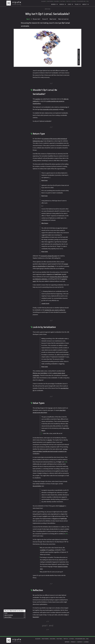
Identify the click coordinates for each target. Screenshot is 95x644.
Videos (62, 4)
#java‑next (37, 19)
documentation (37, 486)
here (62, 109)
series (6, 613)
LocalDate (43, 550)
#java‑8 (45, 19)
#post (28, 19)
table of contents (9, 615)
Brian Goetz (45, 252)
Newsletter (36, 617)
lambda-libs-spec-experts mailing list (55, 310)
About (85, 4)
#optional (53, 19)
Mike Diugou (45, 223)
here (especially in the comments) (49, 109)
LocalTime (51, 550)
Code (69, 4)
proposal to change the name (49, 256)
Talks (77, 4)
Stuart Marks (51, 266)
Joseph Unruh (45, 303)
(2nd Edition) (40, 373)
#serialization (63, 19)
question (38, 99)
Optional (62, 506)
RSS (66, 615)
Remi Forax (44, 180)
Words (54, 4)
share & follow (8, 617)
